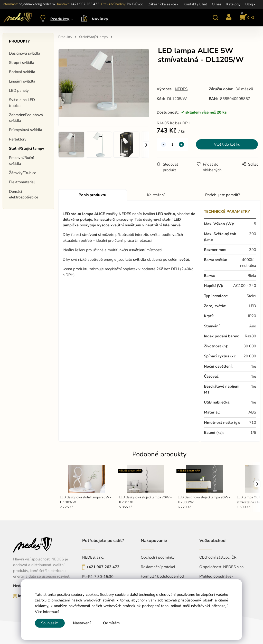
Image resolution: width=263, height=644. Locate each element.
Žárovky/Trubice (23, 173)
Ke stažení (156, 195)
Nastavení (82, 623)
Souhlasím (50, 623)
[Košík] (246, 18)
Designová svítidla (25, 53)
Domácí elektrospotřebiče (24, 194)
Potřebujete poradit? (223, 195)
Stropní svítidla (22, 63)
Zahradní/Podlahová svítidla (26, 118)
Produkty (60, 19)
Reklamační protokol (158, 567)
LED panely (19, 90)
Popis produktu (92, 195)
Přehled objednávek (216, 576)
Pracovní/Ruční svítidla (21, 160)
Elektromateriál (22, 182)
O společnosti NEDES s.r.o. (222, 567)
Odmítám (111, 623)
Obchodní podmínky (158, 557)
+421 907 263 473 (103, 567)
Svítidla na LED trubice (22, 103)
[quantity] (172, 144)
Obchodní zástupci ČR (218, 557)
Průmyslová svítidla (26, 130)
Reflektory (18, 139)
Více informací (47, 612)
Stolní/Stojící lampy (27, 148)
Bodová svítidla (22, 72)
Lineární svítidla (22, 81)
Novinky (100, 19)
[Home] (17, 18)
